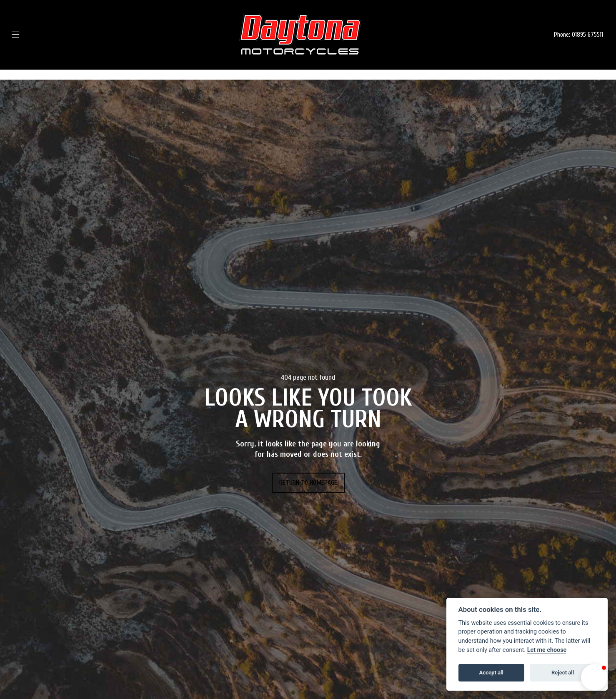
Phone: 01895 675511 (578, 35)
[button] (594, 677)
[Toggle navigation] (28, 35)
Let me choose (547, 650)
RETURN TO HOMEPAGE (308, 483)
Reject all (563, 673)
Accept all (491, 673)
